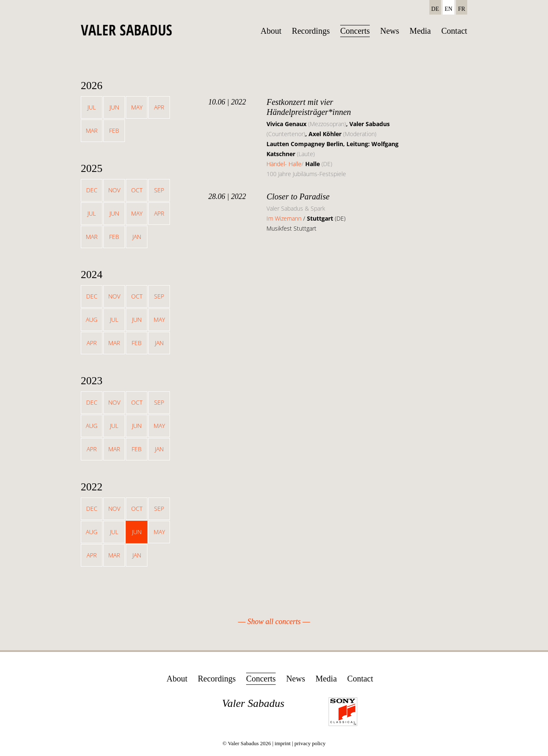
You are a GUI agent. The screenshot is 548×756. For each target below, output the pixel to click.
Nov (114, 190)
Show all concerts (274, 622)
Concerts (355, 31)
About (271, 31)
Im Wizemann (285, 218)
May (137, 107)
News (390, 31)
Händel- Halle (284, 164)
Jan (137, 237)
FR (462, 9)
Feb (114, 131)
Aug (92, 320)
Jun (114, 107)
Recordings (311, 31)
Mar (92, 131)
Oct (137, 190)
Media (420, 31)
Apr (159, 107)
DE (435, 9)
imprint (283, 743)
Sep (159, 190)
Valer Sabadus (253, 703)
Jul (92, 107)
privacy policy (310, 743)
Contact (454, 31)
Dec (92, 190)
